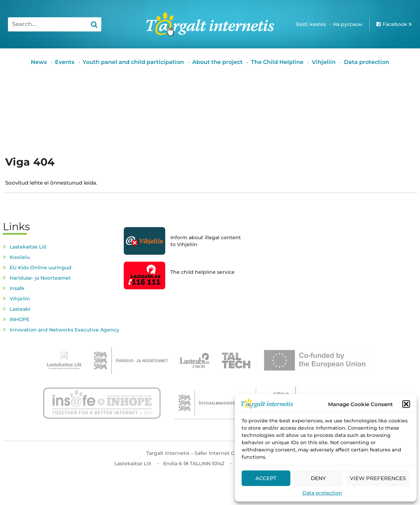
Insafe (17, 288)
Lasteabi (20, 309)
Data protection (322, 493)
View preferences (378, 478)
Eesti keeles (311, 24)
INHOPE (20, 319)
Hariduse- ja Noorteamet (40, 278)
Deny (318, 478)
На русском (348, 24)
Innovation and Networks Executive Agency (64, 330)
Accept (266, 478)
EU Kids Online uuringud (41, 268)
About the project (217, 62)
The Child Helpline (277, 62)
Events (65, 62)
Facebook (395, 24)
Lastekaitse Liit (28, 247)
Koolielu (20, 257)
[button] (406, 404)
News (39, 62)
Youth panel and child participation (133, 62)
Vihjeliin (324, 62)
